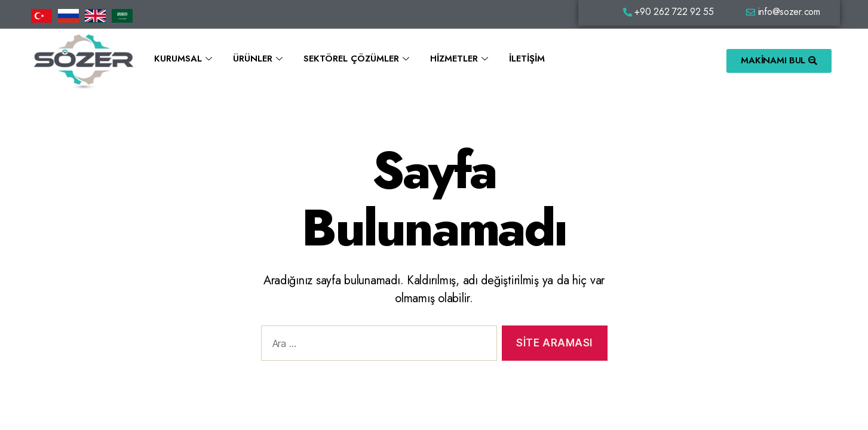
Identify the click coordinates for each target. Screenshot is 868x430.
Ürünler (259, 59)
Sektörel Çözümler (358, 59)
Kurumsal (185, 59)
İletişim (527, 59)
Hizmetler (461, 59)
